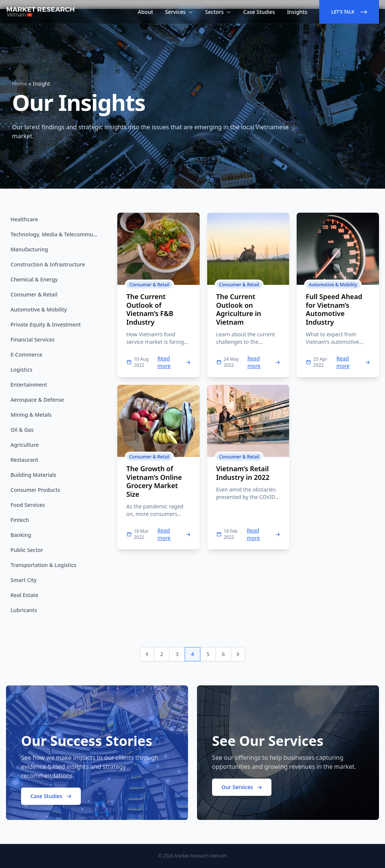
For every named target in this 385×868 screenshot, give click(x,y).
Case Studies (259, 12)
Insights (297, 12)
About (146, 12)
